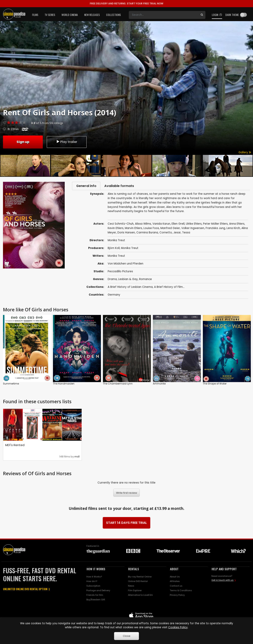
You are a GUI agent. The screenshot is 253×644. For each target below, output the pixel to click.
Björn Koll (114, 249)
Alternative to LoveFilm (140, 596)
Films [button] (35, 15)
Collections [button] (113, 15)
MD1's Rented (15, 446)
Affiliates (175, 582)
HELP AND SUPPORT (224, 570)
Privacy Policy (177, 596)
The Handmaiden (64, 385)
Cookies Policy (178, 627)
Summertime (11, 385)
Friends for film (95, 596)
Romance (146, 280)
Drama (112, 280)
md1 (77, 458)
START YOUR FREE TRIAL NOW (126, 3)
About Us (175, 578)
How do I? (92, 582)
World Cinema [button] (70, 15)
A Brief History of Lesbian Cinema (130, 288)
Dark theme (232, 15)
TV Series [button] (50, 15)
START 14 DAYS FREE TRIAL (126, 524)
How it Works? (94, 578)
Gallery (245, 152)
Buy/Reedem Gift (96, 601)
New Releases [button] (92, 15)
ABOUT (174, 570)
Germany (114, 296)
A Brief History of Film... (169, 288)
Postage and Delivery (98, 591)
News (131, 587)
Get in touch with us (222, 581)
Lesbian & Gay (128, 280)
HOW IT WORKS (96, 570)
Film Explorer (135, 591)
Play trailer (67, 142)
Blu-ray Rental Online (140, 578)
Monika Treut (130, 249)
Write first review (127, 494)
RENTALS (134, 570)
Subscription (93, 587)
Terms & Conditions (181, 591)
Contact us (176, 587)
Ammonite (159, 385)
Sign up (23, 142)
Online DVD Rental (138, 582)
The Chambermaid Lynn (118, 385)
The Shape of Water (215, 385)
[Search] (164, 15)
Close (127, 636)
